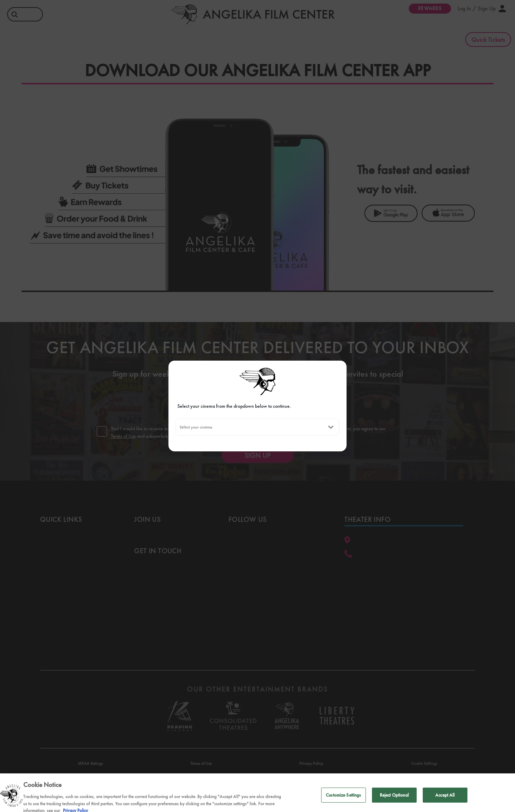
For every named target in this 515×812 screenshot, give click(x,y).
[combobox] (179, 427)
